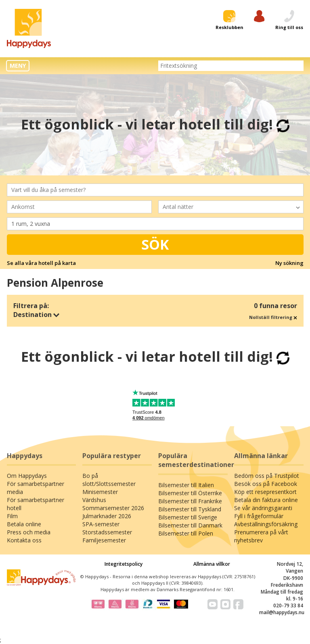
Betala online (24, 524)
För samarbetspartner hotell (36, 504)
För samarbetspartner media (36, 488)
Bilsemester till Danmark (190, 525)
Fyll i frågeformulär (259, 516)
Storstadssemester (107, 532)
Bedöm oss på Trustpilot (267, 476)
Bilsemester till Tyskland (190, 509)
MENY (18, 66)
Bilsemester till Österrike (190, 493)
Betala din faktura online (266, 500)
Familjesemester (104, 540)
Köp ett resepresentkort (265, 492)
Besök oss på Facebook (266, 484)
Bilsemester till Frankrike (190, 501)
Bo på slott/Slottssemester (109, 480)
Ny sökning (289, 263)
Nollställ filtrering (273, 317)
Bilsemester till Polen (186, 533)
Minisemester (100, 492)
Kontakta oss (24, 540)
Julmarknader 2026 (107, 516)
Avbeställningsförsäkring (266, 524)
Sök (155, 244)
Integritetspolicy (124, 564)
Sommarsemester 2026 (113, 508)
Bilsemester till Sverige (188, 517)
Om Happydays (27, 476)
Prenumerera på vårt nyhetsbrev (261, 536)
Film (12, 516)
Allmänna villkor (212, 564)
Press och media (29, 532)
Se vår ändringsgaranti (263, 508)
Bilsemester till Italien (186, 485)
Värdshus (94, 500)
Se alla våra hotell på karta (41, 263)
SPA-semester (101, 524)
